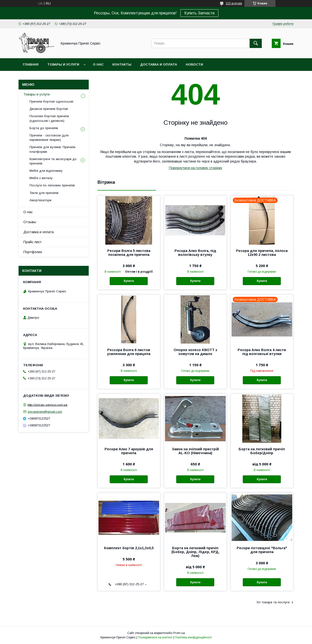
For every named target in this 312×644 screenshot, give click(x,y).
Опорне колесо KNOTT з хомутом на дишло (195, 352)
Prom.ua (179, 633)
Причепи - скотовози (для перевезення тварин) (49, 138)
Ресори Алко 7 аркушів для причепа (129, 451)
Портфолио (33, 252)
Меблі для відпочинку (46, 171)
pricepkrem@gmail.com (45, 412)
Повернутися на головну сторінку (196, 168)
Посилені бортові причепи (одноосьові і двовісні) (49, 118)
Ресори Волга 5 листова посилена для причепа (129, 253)
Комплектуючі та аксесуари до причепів (53, 161)
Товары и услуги (63, 64)
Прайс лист (33, 242)
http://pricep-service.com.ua (47, 405)
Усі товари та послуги (273, 602)
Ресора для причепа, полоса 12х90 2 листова (262, 253)
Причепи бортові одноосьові (51, 101)
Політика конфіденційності (193, 637)
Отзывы (30, 222)
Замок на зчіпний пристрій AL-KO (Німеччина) (195, 451)
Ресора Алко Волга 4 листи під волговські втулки (262, 352)
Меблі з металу (41, 178)
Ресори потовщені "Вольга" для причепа (262, 550)
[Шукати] (256, 43)
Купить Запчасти (199, 13)
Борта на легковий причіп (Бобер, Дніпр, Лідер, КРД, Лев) (195, 552)
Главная (31, 64)
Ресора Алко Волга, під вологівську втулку (195, 253)
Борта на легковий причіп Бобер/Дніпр (262, 451)
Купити (129, 281)
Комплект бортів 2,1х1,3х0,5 (129, 548)
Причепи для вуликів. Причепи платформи (52, 149)
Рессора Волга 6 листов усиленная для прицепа (129, 352)
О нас (98, 64)
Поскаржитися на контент (155, 637)
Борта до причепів (44, 128)
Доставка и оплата (159, 64)
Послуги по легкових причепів (52, 185)
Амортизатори (40, 200)
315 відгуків (234, 3)
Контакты (122, 64)
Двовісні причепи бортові (49, 109)
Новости (194, 64)
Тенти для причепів (44, 193)
